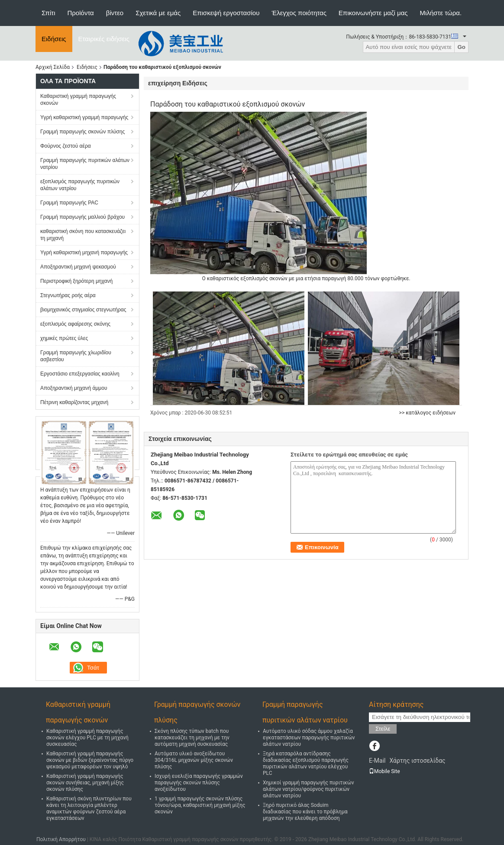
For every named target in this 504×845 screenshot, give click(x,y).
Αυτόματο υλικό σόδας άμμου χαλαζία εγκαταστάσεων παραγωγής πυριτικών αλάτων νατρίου (309, 738)
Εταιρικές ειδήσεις (104, 39)
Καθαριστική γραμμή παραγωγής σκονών (78, 100)
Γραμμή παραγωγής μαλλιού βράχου (82, 217)
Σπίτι (48, 13)
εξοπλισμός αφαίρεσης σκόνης (75, 324)
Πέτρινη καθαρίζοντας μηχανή (74, 402)
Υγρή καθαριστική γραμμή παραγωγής (84, 117)
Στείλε (383, 729)
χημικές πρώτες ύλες (64, 338)
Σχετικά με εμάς (158, 13)
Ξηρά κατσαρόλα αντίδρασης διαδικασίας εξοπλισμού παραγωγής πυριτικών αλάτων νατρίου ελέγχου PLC (306, 763)
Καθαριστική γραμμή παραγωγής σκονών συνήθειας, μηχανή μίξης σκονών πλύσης (85, 783)
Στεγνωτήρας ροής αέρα (68, 295)
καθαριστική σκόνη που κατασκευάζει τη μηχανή (83, 235)
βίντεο (115, 13)
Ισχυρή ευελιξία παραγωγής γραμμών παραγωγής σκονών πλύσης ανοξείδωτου (199, 783)
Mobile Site (384, 771)
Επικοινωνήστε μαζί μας (373, 13)
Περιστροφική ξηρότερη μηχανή (76, 281)
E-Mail (377, 761)
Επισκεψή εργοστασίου (226, 13)
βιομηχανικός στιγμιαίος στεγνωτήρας (83, 310)
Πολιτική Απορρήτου (61, 839)
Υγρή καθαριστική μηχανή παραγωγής (84, 253)
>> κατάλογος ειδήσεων (427, 413)
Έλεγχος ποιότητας (299, 13)
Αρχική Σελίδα (53, 67)
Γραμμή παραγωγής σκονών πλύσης (82, 132)
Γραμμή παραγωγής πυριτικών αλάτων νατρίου (85, 164)
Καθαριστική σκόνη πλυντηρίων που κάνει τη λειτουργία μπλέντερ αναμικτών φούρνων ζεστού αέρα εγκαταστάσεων (89, 808)
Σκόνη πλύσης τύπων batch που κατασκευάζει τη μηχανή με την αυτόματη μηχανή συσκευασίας (192, 738)
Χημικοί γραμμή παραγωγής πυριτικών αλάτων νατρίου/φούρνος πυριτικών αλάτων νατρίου (308, 789)
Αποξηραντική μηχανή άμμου (74, 388)
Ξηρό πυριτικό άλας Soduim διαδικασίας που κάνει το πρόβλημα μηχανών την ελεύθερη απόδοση (305, 812)
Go (461, 47)
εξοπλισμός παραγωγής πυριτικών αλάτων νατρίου (80, 185)
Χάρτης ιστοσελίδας (417, 761)
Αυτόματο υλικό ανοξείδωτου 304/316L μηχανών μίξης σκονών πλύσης (194, 760)
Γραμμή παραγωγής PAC (69, 203)
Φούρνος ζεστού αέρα (66, 146)
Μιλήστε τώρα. (441, 13)
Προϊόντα (81, 13)
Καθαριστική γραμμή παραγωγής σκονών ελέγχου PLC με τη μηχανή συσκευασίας (87, 738)
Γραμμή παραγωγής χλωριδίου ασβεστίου (76, 356)
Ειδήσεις (54, 39)
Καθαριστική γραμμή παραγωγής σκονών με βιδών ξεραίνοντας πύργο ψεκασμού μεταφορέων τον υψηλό (90, 760)
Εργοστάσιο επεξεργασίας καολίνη (80, 374)
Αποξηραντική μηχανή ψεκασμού (78, 267)
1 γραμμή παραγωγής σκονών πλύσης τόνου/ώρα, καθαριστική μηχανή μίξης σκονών (200, 805)
